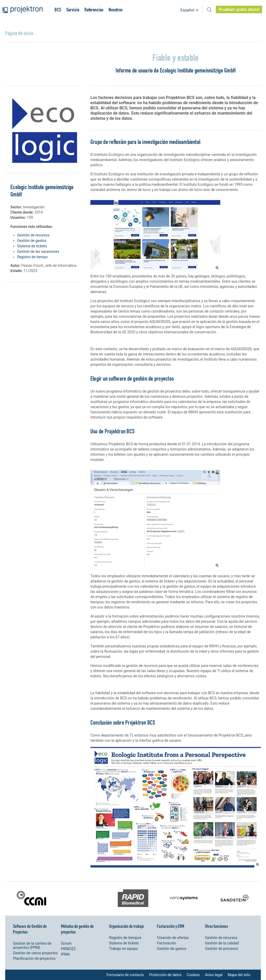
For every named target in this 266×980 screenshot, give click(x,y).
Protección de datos (165, 975)
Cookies (193, 975)
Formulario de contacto (125, 975)
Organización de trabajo (127, 926)
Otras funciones (216, 926)
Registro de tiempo (32, 257)
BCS (58, 10)
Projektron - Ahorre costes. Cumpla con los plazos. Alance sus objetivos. (23, 9)
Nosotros (116, 10)
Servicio (73, 10)
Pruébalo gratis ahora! (239, 9)
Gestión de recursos (33, 235)
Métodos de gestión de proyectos (77, 929)
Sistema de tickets (32, 246)
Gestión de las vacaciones (38, 251)
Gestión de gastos (32, 241)
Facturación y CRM (171, 926)
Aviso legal (214, 975)
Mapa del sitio (239, 975)
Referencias (94, 10)
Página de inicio (19, 33)
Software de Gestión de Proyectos (30, 929)
